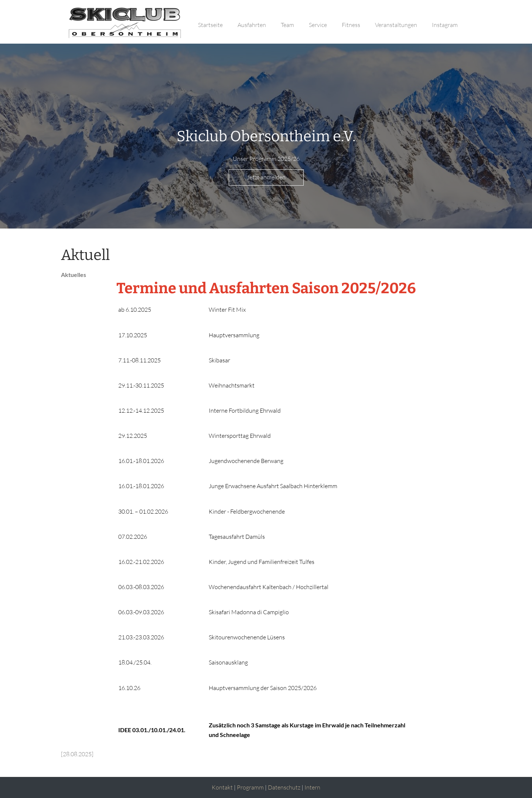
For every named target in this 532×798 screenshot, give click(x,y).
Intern (312, 787)
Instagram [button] (445, 25)
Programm (250, 787)
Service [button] (318, 25)
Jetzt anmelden (266, 177)
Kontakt (222, 787)
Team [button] (287, 25)
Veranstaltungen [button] (396, 25)
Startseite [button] (210, 25)
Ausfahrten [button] (252, 25)
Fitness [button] (351, 25)
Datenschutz (284, 787)
